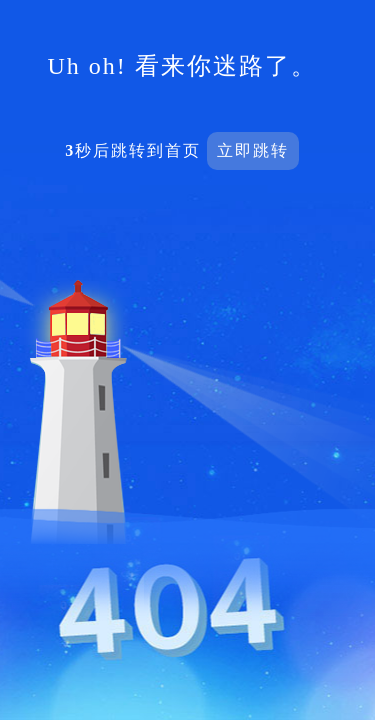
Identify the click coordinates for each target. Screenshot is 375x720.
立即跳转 (253, 150)
